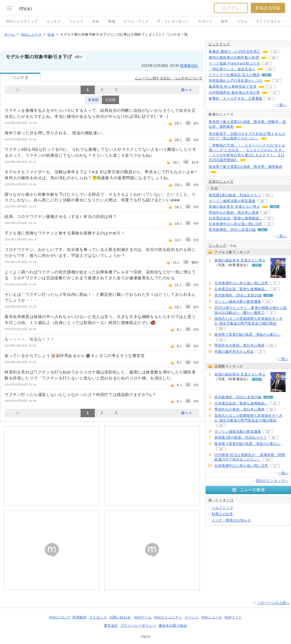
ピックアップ (219, 44)
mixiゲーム (143, 617)
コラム (242, 21)
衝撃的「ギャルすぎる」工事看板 (236, 98)
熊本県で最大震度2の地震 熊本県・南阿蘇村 (246, 167)
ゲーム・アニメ (136, 21)
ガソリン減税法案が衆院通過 (232, 201)
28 (270, 69)
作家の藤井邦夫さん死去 (234, 352)
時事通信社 (189, 66)
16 (268, 195)
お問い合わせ (120, 617)
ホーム (10, 34)
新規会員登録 (268, 8)
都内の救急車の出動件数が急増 (234, 57)
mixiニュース (31, 34)
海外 (224, 21)
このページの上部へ (273, 603)
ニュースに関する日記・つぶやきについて (169, 78)
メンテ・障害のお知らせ (231, 520)
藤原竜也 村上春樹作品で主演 (233, 86)
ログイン (231, 8)
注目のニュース (221, 181)
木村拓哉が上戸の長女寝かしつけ (236, 80)
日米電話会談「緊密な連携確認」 (236, 218)
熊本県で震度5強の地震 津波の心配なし (248, 335)
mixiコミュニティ (168, 617)
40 (269, 99)
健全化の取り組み (173, 626)
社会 (96, 21)
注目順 (110, 100)
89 (267, 75)
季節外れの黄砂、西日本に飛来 (234, 212)
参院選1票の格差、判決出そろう (235, 195)
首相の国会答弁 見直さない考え (234, 207)
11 (275, 52)
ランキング (217, 245)
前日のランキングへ (272, 481)
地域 (111, 21)
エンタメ (54, 21)
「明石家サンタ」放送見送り (232, 69)
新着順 (93, 100)
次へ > (186, 90)
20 (267, 64)
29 (273, 58)
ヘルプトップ (222, 508)
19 (262, 201)
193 (275, 207)
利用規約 (79, 617)
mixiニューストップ (22, 21)
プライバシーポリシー (138, 626)
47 (269, 218)
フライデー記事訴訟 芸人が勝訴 (234, 75)
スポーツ (205, 21)
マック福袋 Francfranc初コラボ (234, 63)
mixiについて (60, 617)
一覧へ (281, 105)
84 (262, 230)
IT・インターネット (173, 21)
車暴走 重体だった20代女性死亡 (235, 51)
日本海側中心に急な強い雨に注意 (236, 224)
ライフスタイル (268, 21)
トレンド (76, 21)
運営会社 (111, 626)
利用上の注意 (222, 514)
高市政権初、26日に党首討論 (232, 230)
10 (221, 339)
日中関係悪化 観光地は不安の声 (234, 92)
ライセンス (98, 617)
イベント (192, 617)
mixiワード (233, 617)
